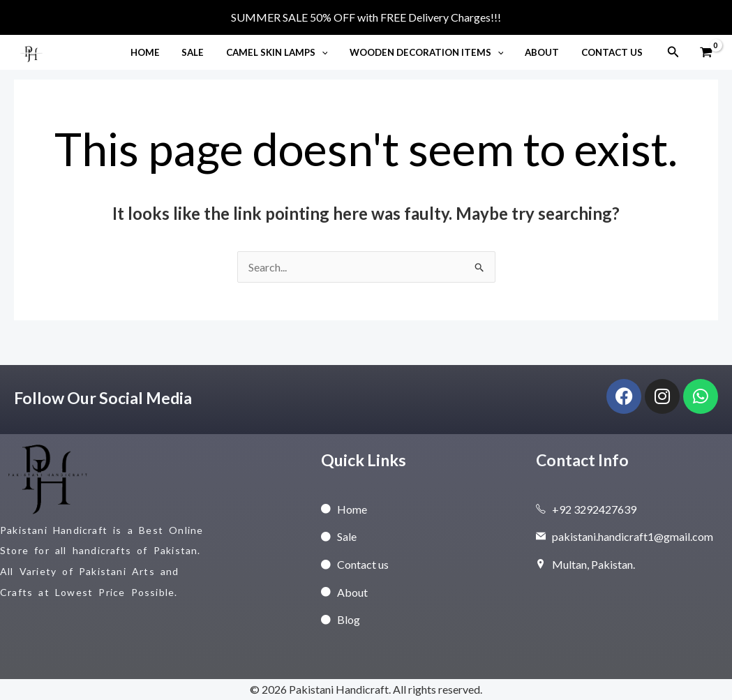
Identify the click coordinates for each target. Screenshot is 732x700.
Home (163, 52)
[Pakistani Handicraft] (31, 51)
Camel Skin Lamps (287, 52)
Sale (207, 52)
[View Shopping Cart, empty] (706, 52)
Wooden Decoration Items (434, 52)
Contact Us (613, 52)
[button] (332, 52)
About (547, 52)
